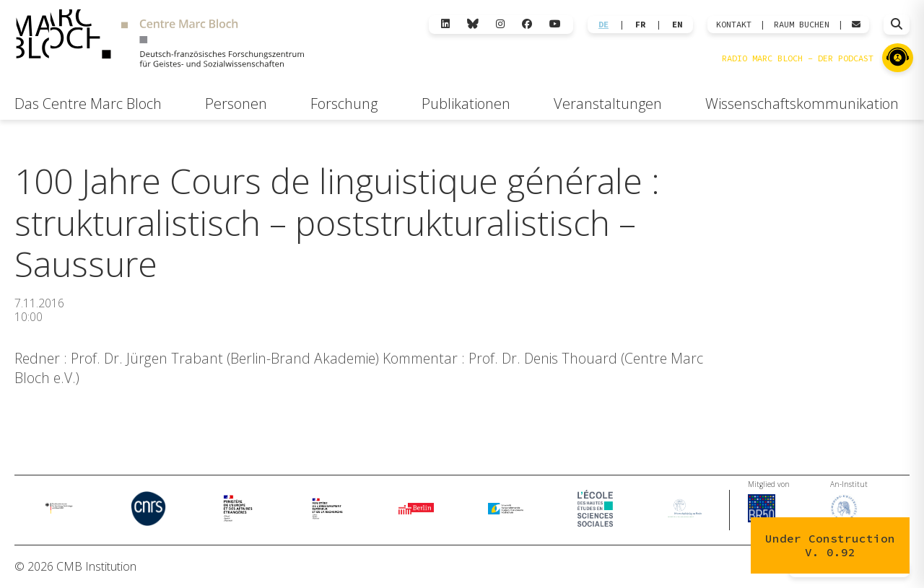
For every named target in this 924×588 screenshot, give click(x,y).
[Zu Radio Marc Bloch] (898, 58)
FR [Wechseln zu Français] (640, 25)
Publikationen (466, 104)
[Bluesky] (473, 24)
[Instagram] (500, 24)
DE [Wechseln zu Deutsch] (603, 25)
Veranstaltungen (608, 104)
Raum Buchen (802, 25)
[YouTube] (555, 24)
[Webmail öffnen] (856, 25)
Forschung (344, 104)
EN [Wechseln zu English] (677, 25)
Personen (236, 104)
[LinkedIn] (445, 24)
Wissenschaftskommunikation (802, 104)
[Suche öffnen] (897, 25)
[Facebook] (527, 24)
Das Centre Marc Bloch (88, 104)
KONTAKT (734, 25)
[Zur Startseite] (160, 40)
